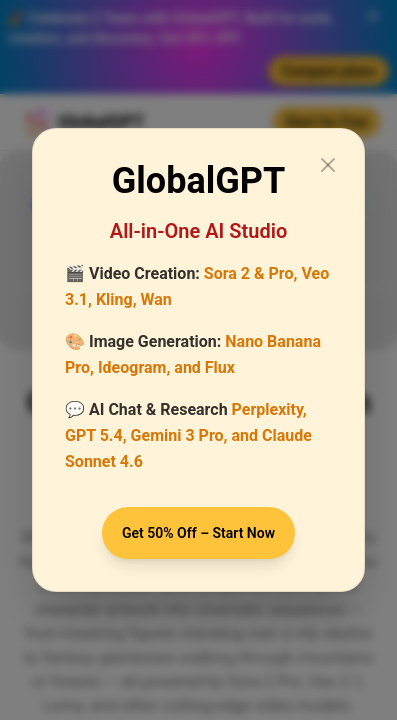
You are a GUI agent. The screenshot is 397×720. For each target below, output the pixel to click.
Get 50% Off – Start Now (198, 533)
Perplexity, (269, 409)
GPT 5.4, (96, 435)
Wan (156, 299)
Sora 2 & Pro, (251, 273)
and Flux (204, 367)
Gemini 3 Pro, (179, 435)
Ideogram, (134, 367)
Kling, (116, 299)
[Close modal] (328, 165)
